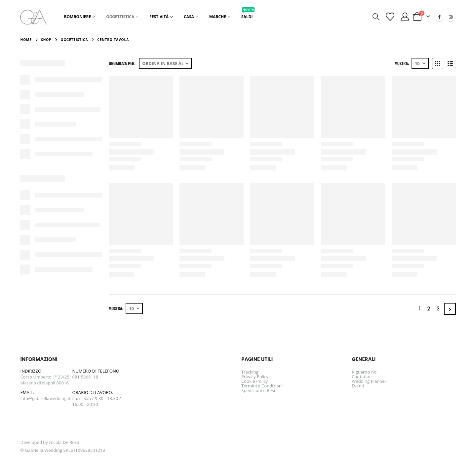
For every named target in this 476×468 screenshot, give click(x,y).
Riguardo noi (365, 372)
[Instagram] (451, 17)
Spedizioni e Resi (258, 390)
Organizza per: (122, 63)
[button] (376, 17)
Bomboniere (77, 17)
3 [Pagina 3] (438, 309)
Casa (189, 17)
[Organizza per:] (165, 63)
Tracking (250, 372)
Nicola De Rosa (64, 442)
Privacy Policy (255, 377)
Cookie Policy (255, 381)
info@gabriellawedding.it (45, 398)
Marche (218, 17)
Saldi (248, 15)
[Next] (450, 309)
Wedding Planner (369, 381)
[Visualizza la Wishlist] (390, 17)
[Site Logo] (33, 17)
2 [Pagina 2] (429, 309)
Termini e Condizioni (262, 386)
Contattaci (362, 377)
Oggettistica (120, 17)
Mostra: (402, 63)
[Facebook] (440, 17)
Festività (159, 17)
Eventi (358, 386)
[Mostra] (420, 63)
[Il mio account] (405, 17)
